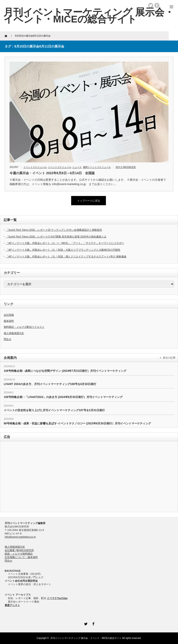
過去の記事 (169, 358)
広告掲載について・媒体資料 (21, 557)
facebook (157, 5)
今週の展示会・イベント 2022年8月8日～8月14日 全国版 (52, 173)
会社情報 (9, 315)
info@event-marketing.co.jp (20, 537)
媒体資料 (9, 321)
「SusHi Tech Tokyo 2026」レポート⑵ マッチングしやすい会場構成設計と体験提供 (54, 230)
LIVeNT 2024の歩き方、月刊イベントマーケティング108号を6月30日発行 (50, 384)
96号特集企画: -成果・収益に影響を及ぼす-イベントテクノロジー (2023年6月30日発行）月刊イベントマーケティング (77, 423)
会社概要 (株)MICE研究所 (19, 550)
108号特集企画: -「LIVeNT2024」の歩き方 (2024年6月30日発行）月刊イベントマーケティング (63, 397)
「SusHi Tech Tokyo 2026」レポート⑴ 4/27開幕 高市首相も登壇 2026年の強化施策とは (56, 237)
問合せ (8, 339)
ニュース (77, 167)
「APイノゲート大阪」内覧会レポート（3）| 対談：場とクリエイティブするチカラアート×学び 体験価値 (66, 256)
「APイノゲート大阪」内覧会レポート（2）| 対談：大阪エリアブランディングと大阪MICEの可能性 (63, 250)
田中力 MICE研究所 (126, 167)
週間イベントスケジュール (97, 167)
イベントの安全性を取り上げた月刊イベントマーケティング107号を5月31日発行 (54, 410)
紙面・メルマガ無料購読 (19, 554)
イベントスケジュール (35, 167)
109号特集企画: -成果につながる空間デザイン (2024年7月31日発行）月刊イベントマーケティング (65, 371)
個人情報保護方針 (14, 333)
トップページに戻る (89, 201)
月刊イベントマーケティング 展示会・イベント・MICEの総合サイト (86, 638)
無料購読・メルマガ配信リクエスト (24, 327)
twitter (151, 5)
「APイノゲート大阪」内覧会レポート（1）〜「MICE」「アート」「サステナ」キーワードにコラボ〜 (65, 243)
